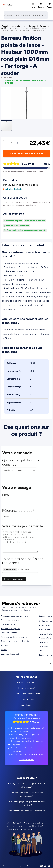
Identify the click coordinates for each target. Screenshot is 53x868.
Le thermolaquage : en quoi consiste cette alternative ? (27, 803)
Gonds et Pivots (8, 624)
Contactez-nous (27, 699)
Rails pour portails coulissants (14, 637)
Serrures (5, 645)
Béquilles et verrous (10, 620)
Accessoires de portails (15, 616)
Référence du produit (18, 511)
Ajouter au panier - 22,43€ (27, 153)
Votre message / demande (22, 527)
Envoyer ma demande (14, 580)
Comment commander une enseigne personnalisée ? (26, 794)
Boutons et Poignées (10, 628)
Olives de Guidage (9, 633)
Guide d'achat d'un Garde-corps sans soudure (27, 811)
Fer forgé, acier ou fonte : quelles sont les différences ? (26, 785)
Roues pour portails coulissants (15, 641)
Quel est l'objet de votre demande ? (20, 463)
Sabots (4, 650)
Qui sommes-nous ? (27, 688)
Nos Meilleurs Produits (27, 682)
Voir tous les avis (27, 759)
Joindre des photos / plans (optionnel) (23, 562)
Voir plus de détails (13, 189)
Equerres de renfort (10, 654)
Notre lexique (26, 705)
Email (6, 496)
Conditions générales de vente (27, 694)
